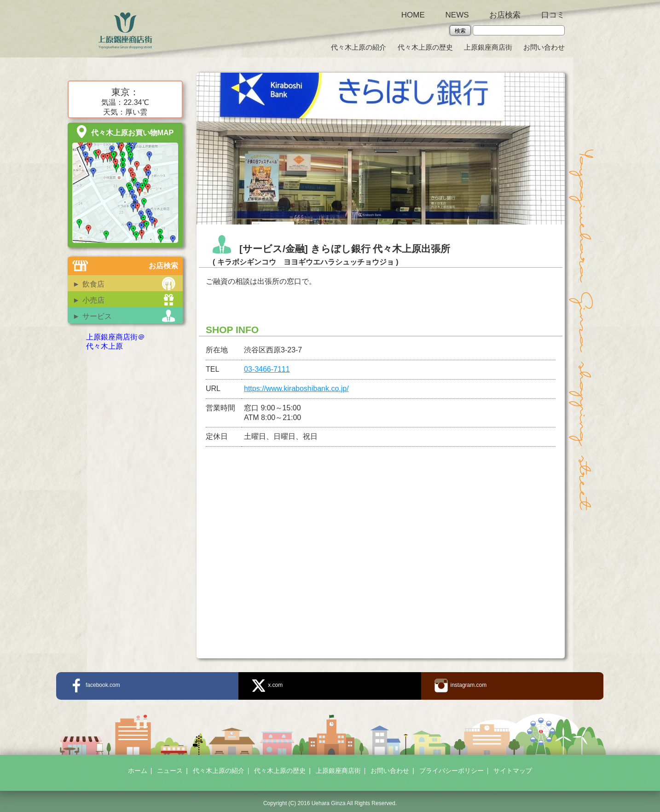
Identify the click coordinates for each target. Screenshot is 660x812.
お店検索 (505, 15)
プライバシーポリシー (452, 771)
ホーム (138, 771)
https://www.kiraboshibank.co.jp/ (296, 389)
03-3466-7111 (267, 369)
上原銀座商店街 (488, 47)
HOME (413, 15)
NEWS (457, 15)
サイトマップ (513, 771)
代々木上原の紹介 (359, 47)
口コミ (553, 15)
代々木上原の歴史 (425, 47)
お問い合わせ (544, 47)
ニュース (170, 771)
